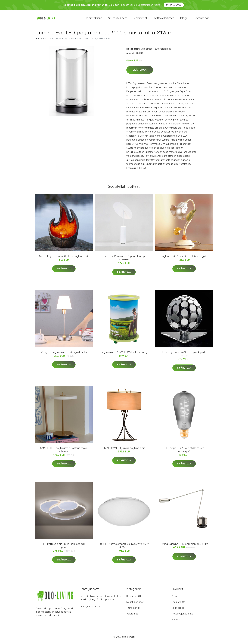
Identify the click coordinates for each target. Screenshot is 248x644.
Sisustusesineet (118, 19)
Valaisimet (140, 19)
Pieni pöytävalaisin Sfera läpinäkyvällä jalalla (184, 355)
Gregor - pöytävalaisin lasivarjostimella (64, 354)
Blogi (183, 19)
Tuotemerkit (201, 19)
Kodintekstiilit (93, 19)
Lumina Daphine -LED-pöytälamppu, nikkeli (184, 546)
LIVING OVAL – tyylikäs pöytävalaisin (124, 450)
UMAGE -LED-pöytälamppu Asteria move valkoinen (64, 451)
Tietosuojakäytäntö (182, 615)
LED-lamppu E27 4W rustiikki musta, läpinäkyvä (184, 451)
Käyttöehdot (178, 609)
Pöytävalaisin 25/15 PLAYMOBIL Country (124, 354)
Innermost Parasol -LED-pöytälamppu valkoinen (124, 260)
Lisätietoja (140, 72)
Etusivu (40, 40)
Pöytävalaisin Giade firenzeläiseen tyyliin (184, 258)
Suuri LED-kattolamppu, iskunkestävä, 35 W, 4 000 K (124, 547)
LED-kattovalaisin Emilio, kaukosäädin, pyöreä (64, 547)
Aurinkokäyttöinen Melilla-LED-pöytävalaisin (64, 258)
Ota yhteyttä (178, 604)
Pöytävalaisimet (162, 50)
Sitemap (176, 621)
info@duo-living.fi (91, 608)
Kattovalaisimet (164, 19)
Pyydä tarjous (174, 5)
